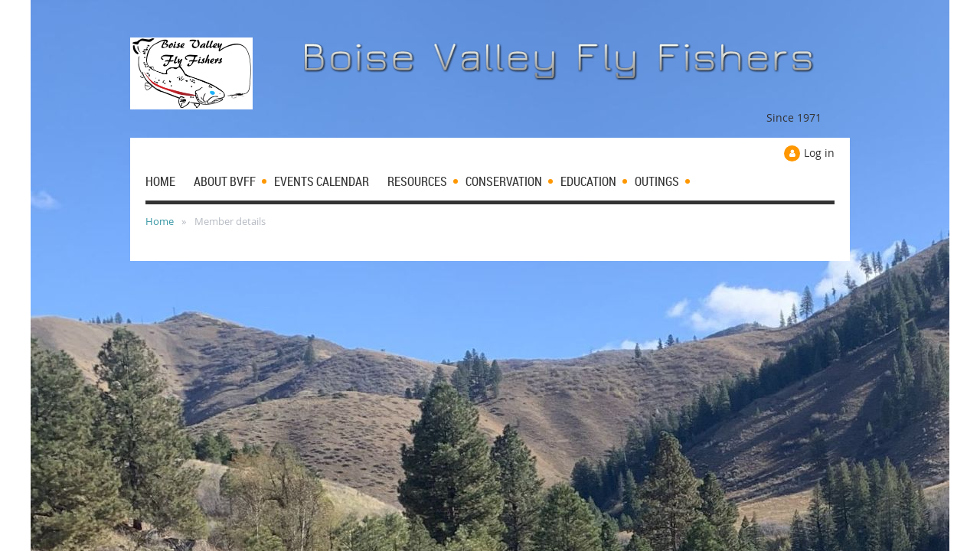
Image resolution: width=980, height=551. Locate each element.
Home (160, 221)
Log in (819, 153)
